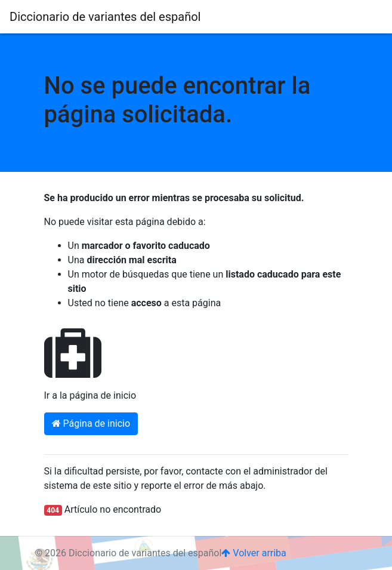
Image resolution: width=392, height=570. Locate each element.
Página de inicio (91, 423)
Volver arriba (254, 553)
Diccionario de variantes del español (105, 17)
